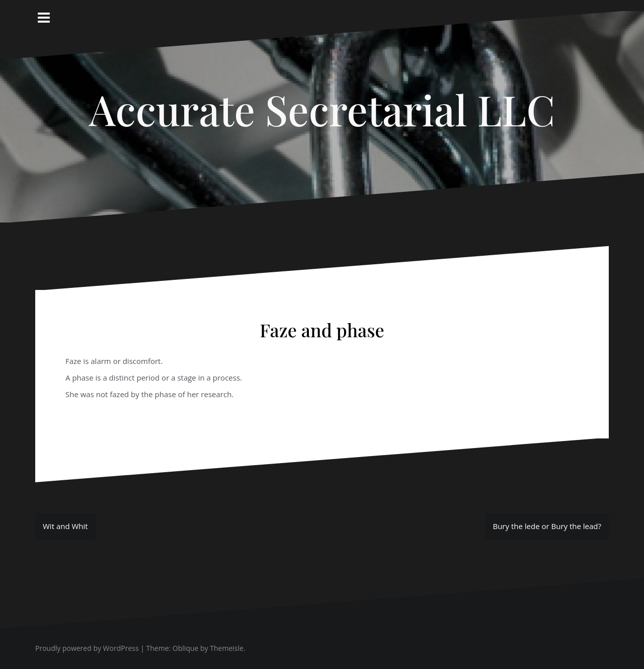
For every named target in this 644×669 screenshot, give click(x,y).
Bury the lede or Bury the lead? (547, 526)
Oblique (186, 648)
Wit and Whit (65, 526)
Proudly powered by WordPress (87, 648)
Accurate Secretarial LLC (322, 109)
